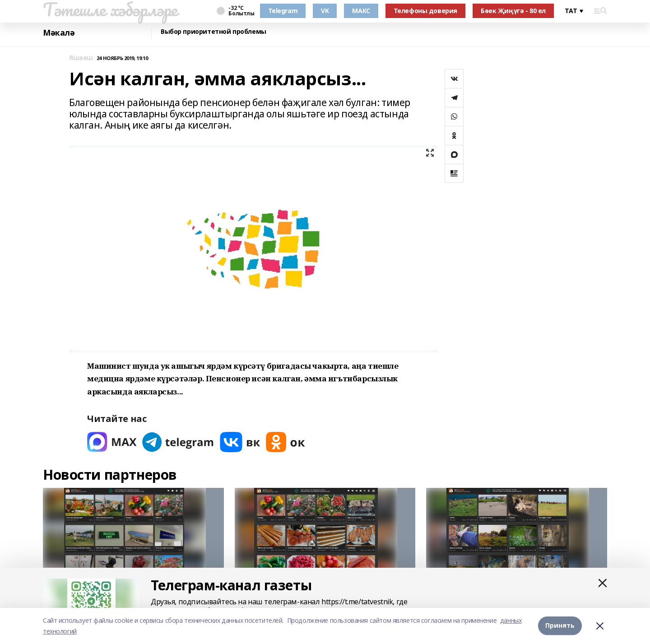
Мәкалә (59, 33)
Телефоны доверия (425, 11)
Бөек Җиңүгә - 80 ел (513, 11)
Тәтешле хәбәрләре (110, 9)
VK (325, 11)
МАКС (361, 11)
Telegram (283, 11)
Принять (560, 626)
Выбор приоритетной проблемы (214, 32)
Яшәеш (81, 58)
